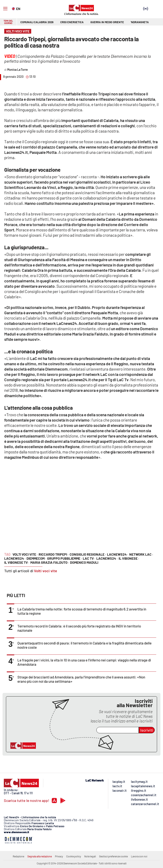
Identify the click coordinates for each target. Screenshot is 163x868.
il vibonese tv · (17, 562)
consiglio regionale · (88, 554)
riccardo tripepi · (54, 554)
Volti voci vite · (25, 554)
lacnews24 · (118, 554)
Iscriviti (147, 730)
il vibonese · (129, 558)
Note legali (90, 856)
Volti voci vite (46, 571)
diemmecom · (36, 558)
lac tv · (89, 558)
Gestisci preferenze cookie (113, 856)
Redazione (18, 856)
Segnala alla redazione (40, 856)
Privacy (59, 856)
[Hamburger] (5, 9)
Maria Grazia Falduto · (50, 562)
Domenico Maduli (84, 562)
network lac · (141, 554)
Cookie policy (74, 856)
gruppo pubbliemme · (64, 558)
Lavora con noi (139, 856)
